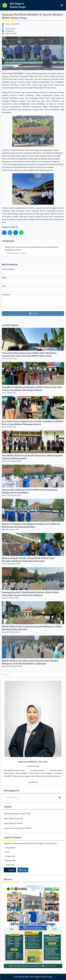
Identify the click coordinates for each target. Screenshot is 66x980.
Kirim (33, 314)
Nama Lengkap (9, 269)
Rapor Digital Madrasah (14, 818)
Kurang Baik (11, 860)
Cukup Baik (10, 856)
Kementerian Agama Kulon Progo (17, 813)
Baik (8, 852)
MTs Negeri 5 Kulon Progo (41, 977)
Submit (11, 870)
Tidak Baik (10, 865)
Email (4, 277)
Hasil (23, 870)
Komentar (7, 295)
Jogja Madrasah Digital (13, 823)
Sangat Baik (11, 848)
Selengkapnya (33, 782)
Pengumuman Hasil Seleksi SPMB (17, 828)
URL (4, 286)
